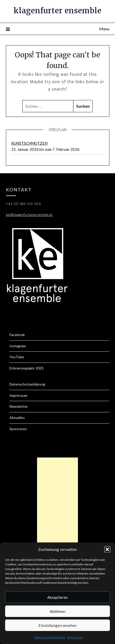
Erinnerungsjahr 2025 (27, 368)
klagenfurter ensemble (58, 11)
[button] (107, 549)
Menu (104, 29)
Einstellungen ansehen (58, 625)
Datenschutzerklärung (50, 637)
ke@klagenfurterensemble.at (29, 215)
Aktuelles (17, 418)
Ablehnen (57, 611)
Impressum (75, 637)
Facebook (17, 335)
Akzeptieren (57, 597)
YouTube (17, 357)
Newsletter (19, 406)
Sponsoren (18, 429)
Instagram (18, 346)
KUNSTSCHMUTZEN (29, 143)
